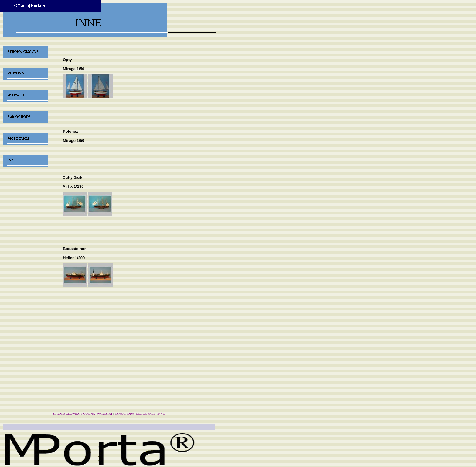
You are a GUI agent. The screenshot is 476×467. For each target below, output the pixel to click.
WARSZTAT (105, 414)
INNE (161, 414)
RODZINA (88, 414)
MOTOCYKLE (146, 414)
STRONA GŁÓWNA (66, 414)
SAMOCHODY (124, 414)
